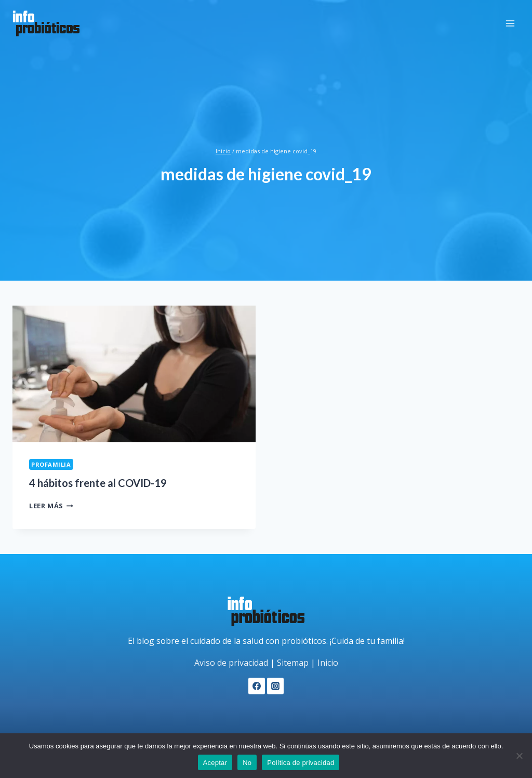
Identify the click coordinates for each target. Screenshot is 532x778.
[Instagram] (275, 686)
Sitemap (293, 663)
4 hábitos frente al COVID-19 (98, 483)
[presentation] (134, 374)
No (247, 763)
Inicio (328, 663)
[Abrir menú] (510, 23)
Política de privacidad (301, 763)
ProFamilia (51, 464)
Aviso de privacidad (231, 663)
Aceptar (215, 763)
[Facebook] (257, 686)
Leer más (51, 506)
